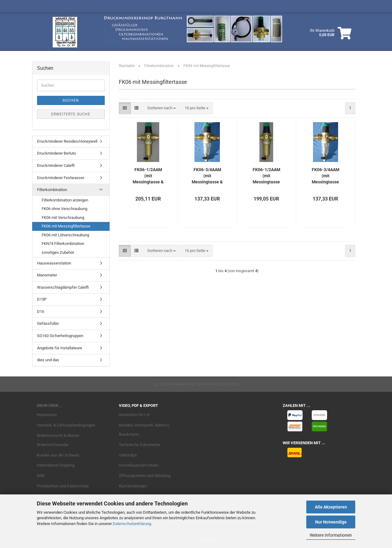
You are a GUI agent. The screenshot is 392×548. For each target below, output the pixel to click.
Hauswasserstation (54, 263)
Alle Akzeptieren (331, 507)
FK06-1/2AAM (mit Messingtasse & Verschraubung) (148, 176)
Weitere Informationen (331, 535)
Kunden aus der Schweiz (58, 455)
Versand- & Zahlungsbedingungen (66, 425)
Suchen (71, 100)
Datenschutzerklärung (132, 524)
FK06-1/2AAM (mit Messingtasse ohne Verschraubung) (266, 176)
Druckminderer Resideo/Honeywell (67, 141)
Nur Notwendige (331, 522)
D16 (41, 312)
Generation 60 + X (134, 415)
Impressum (47, 415)
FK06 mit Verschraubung (63, 218)
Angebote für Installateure (60, 348)
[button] (125, 108)
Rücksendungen (133, 486)
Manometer (47, 275)
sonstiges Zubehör (58, 252)
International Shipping (56, 465)
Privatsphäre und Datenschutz (63, 486)
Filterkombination (52, 190)
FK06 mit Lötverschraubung (65, 235)
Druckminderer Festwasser (61, 178)
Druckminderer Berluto (57, 153)
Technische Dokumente (139, 445)
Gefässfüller (48, 323)
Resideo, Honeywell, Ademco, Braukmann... (144, 430)
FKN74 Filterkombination (63, 244)
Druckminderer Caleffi (56, 165)
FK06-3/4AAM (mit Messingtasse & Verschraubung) (207, 176)
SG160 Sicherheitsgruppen (60, 336)
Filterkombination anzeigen (65, 200)
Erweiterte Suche (71, 114)
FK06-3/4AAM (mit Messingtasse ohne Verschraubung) (326, 176)
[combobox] (162, 108)
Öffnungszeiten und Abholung (145, 476)
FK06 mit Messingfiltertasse (66, 226)
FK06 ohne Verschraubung (64, 209)
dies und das (48, 360)
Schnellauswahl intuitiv (139, 465)
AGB (41, 476)
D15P (42, 299)
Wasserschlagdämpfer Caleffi (63, 287)
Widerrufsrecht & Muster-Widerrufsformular (59, 440)
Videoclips (128, 455)
